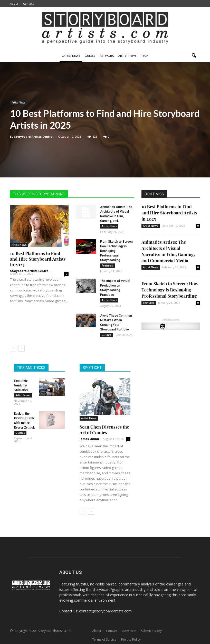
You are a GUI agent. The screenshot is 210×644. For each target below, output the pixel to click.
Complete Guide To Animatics (21, 385)
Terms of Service (104, 640)
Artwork (107, 56)
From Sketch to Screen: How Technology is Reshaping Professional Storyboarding (170, 290)
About (14, 3)
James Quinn (89, 439)
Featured (107, 266)
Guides (90, 56)
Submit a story (151, 631)
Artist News (127, 56)
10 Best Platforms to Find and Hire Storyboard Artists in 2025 (38, 259)
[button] (194, 56)
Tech (145, 56)
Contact (28, 3)
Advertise (129, 631)
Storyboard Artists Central (34, 136)
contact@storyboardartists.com (105, 611)
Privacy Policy (131, 640)
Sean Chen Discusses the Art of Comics (104, 430)
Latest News (71, 56)
